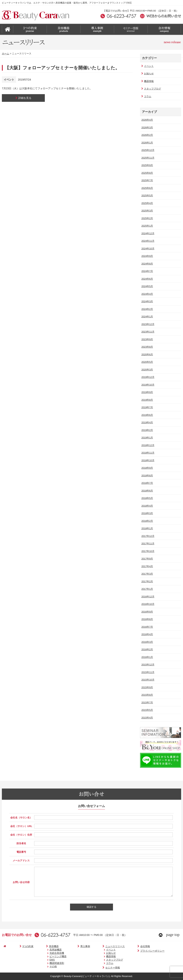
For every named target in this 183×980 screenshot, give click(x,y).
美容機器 (44, 946)
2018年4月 (147, 506)
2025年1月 (147, 226)
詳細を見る (23, 98)
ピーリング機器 (50, 956)
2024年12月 (147, 233)
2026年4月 (147, 120)
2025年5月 (147, 195)
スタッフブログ (151, 89)
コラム (146, 96)
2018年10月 (147, 460)
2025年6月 (147, 188)
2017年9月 (147, 559)
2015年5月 (147, 710)
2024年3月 (147, 301)
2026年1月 (147, 143)
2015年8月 (147, 695)
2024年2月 (147, 309)
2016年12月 (147, 597)
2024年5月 (147, 286)
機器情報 (147, 81)
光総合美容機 (49, 953)
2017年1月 (147, 589)
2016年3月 (147, 642)
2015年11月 (147, 672)
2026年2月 (147, 135)
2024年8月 (147, 264)
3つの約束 (22, 946)
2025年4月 (147, 203)
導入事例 (76, 946)
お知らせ (147, 74)
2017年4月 (147, 566)
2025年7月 (147, 180)
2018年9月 (147, 468)
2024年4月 (147, 294)
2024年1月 (147, 317)
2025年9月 (147, 165)
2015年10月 (147, 680)
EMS (44, 960)
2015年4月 (147, 718)
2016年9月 (147, 612)
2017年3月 (147, 574)
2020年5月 (147, 362)
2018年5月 (147, 498)
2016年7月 (147, 627)
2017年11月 (147, 544)
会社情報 (129, 946)
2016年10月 (147, 604)
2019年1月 (147, 438)
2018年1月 (147, 528)
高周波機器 (48, 950)
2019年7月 (147, 407)
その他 (45, 966)
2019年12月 (147, 377)
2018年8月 (147, 476)
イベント (147, 66)
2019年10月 (147, 385)
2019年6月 (147, 415)
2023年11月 (147, 332)
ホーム (6, 54)
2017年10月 (147, 551)
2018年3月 (147, 513)
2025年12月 (147, 150)
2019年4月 (147, 422)
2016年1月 (147, 657)
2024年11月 (147, 241)
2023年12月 (147, 324)
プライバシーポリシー (136, 951)
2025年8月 (147, 173)
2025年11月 (147, 158)
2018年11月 (147, 453)
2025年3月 (147, 211)
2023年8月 (147, 347)
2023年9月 (147, 339)
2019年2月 (147, 430)
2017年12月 (147, 536)
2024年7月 (147, 271)
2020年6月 (147, 354)
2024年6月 (147, 279)
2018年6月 (147, 491)
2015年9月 (147, 687)
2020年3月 (147, 370)
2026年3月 (147, 127)
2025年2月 (147, 218)
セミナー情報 (100, 968)
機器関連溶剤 (49, 963)
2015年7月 (147, 702)
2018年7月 (147, 483)
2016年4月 (147, 634)
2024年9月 (147, 256)
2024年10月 (147, 249)
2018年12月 (147, 445)
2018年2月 (147, 521)
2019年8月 (147, 400)
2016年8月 (147, 619)
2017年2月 (147, 581)
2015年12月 (147, 665)
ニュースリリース (102, 946)
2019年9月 (147, 392)
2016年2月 (147, 649)
